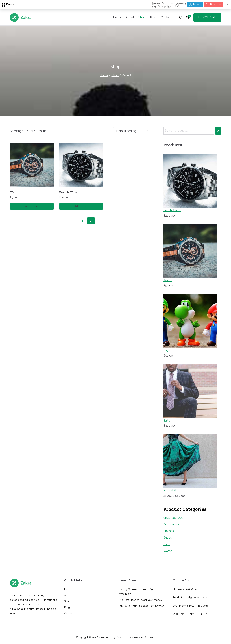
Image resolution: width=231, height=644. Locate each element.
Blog (153, 17)
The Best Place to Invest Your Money (140, 600)
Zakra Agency (107, 637)
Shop (142, 17)
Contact (166, 17)
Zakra (135, 637)
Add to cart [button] (32, 206)
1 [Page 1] (83, 221)
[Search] (218, 131)
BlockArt (149, 637)
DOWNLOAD (207, 17)
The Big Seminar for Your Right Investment (137, 591)
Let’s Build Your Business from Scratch (141, 606)
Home (117, 17)
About (130, 17)
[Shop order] (133, 131)
